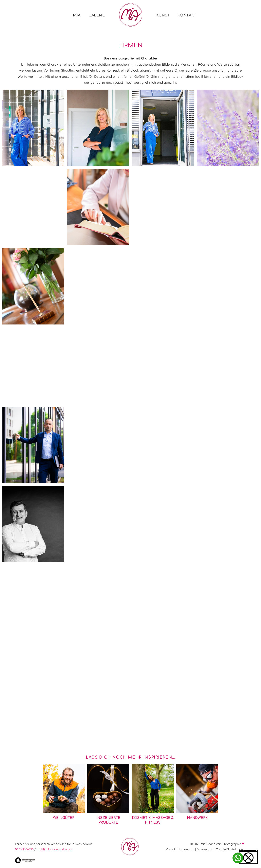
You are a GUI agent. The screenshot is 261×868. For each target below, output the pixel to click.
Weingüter (64, 818)
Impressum (187, 849)
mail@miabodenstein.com (55, 849)
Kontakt (171, 849)
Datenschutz (205, 849)
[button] (248, 857)
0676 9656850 (24, 849)
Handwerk (197, 818)
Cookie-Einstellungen (230, 849)
